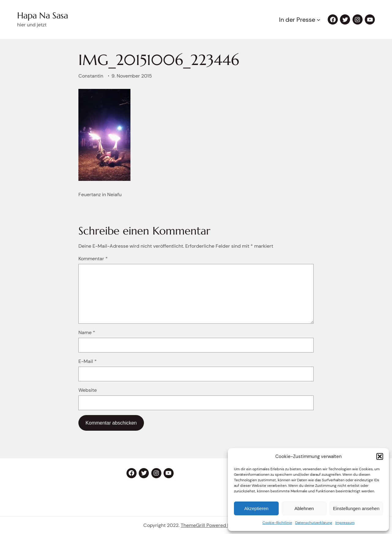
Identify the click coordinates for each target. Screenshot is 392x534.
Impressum (345, 523)
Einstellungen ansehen (356, 508)
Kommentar (93, 259)
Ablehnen (304, 508)
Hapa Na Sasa (43, 15)
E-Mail (88, 361)
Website (88, 390)
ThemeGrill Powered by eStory (215, 525)
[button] (380, 456)
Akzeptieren (256, 508)
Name (87, 332)
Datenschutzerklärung (314, 523)
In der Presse (297, 20)
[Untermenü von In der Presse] (318, 20)
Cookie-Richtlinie (277, 523)
